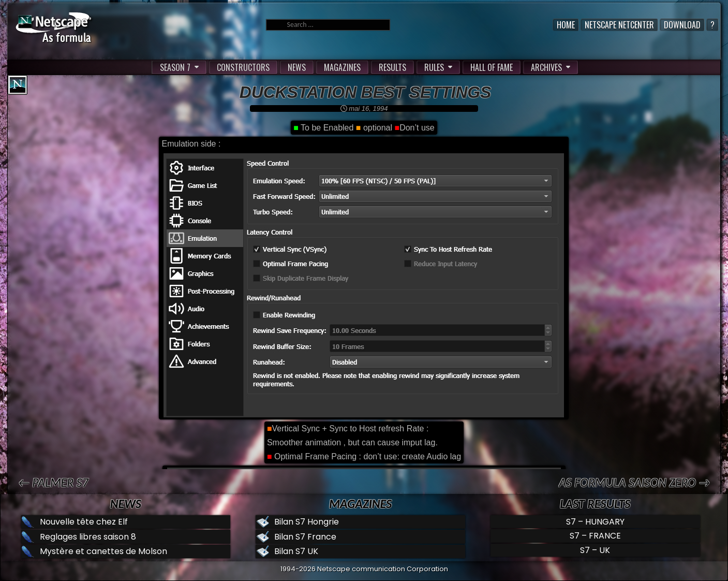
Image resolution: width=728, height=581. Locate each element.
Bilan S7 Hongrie (307, 522)
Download (682, 25)
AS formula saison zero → (634, 482)
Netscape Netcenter (619, 25)
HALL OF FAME (492, 67)
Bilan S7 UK (296, 551)
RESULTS (392, 67)
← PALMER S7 (53, 482)
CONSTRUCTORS (243, 67)
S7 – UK (595, 550)
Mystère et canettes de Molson (103, 551)
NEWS (297, 67)
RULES (434, 67)
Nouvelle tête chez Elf (84, 522)
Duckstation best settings (365, 92)
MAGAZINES (342, 67)
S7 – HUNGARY (595, 522)
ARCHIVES (546, 67)
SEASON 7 (175, 67)
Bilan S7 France (305, 537)
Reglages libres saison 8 (88, 537)
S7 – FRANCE (595, 536)
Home (566, 25)
